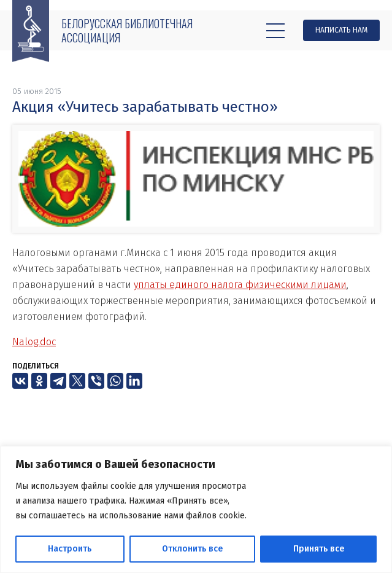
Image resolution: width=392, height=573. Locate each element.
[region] (196, 509)
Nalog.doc (34, 342)
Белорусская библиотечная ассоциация (127, 30)
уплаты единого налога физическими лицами (240, 285)
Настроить (70, 549)
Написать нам (341, 30)
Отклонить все (192, 549)
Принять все (319, 549)
